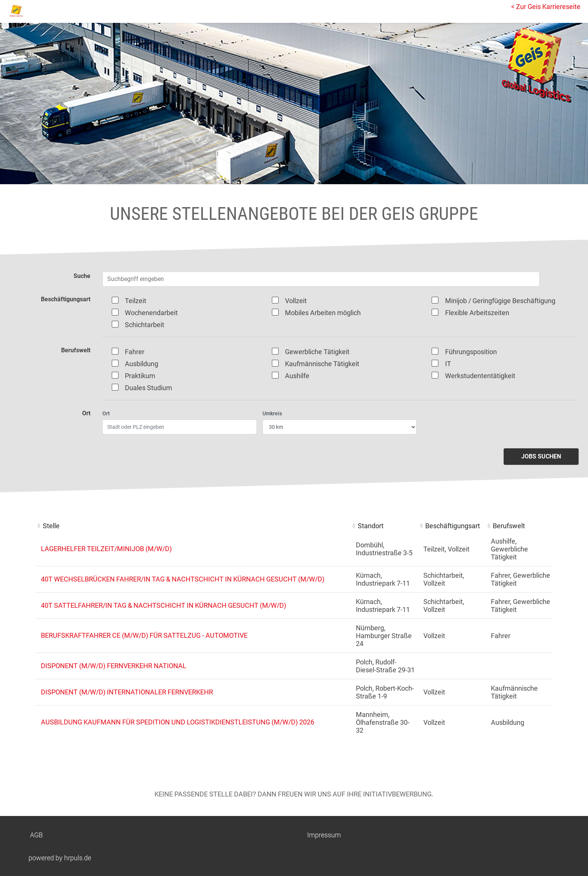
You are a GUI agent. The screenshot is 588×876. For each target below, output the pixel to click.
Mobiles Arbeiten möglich (323, 313)
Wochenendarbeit (151, 313)
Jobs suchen (541, 456)
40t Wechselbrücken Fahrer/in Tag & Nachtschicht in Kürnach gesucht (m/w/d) (183, 579)
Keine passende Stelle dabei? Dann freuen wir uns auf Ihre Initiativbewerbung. (294, 794)
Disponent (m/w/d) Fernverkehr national (114, 666)
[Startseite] (39, 11)
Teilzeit (136, 301)
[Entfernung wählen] (340, 427)
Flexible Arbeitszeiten (477, 313)
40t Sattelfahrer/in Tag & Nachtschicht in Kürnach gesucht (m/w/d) (163, 605)
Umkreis (272, 413)
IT (448, 364)
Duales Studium (148, 388)
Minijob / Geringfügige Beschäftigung (500, 301)
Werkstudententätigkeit (480, 376)
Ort (106, 413)
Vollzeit (296, 301)
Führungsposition (471, 352)
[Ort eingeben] (180, 427)
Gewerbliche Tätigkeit (317, 352)
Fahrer (135, 352)
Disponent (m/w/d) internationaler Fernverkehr (127, 692)
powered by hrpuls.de (60, 858)
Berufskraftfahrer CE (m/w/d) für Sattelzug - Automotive (144, 635)
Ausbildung (142, 364)
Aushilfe (297, 376)
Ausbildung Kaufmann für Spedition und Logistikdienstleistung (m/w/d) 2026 (178, 722)
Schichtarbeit (145, 325)
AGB (36, 835)
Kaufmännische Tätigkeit (322, 364)
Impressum (324, 835)
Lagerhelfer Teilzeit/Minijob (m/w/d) (106, 549)
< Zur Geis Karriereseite (546, 7)
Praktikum (140, 376)
